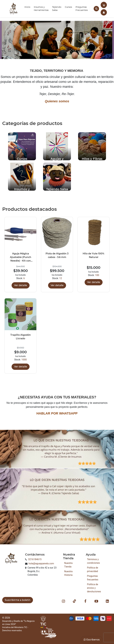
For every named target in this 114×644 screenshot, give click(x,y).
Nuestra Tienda (68, 565)
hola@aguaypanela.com (41, 563)
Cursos (68, 7)
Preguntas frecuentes (93, 578)
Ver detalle (21, 285)
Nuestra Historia (68, 573)
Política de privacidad (93, 569)
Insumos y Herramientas (41, 9)
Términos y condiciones (93, 561)
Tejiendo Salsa (57, 9)
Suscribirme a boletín (18, 600)
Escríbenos (92, 640)
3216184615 (35, 559)
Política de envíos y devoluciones (94, 588)
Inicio (27, 7)
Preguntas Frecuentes (82, 9)
